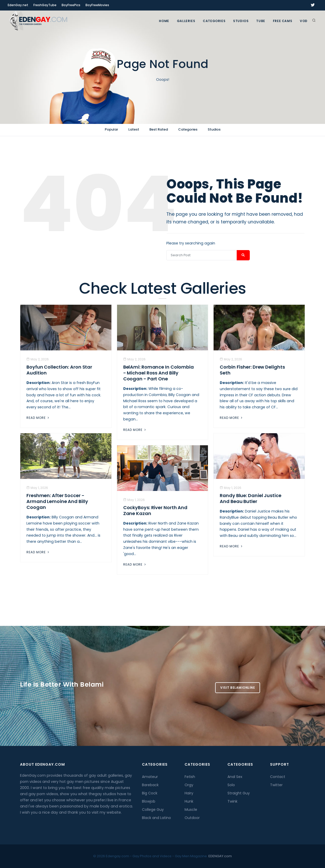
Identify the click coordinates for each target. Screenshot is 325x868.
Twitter (276, 785)
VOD (304, 21)
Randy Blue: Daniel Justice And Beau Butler (250, 498)
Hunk (189, 801)
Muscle (191, 810)
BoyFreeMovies (97, 5)
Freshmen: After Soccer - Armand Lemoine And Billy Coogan (57, 501)
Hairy (189, 793)
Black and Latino (156, 818)
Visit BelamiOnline (238, 688)
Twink (232, 801)
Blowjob (149, 801)
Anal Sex (235, 777)
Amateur (150, 777)
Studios (241, 21)
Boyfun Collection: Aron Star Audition (59, 370)
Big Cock (150, 793)
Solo (231, 785)
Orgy (189, 785)
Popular (111, 129)
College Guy (153, 810)
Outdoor (192, 818)
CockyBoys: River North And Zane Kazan (155, 510)
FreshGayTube (45, 5)
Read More (38, 418)
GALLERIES (186, 21)
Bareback (150, 785)
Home (164, 21)
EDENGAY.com (220, 856)
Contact (278, 777)
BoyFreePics (71, 5)
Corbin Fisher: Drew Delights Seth (252, 370)
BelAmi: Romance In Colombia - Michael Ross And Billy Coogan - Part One (159, 373)
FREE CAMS (283, 21)
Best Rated (159, 129)
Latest (134, 129)
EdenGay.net (18, 5)
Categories (214, 21)
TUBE (261, 21)
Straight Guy (239, 793)
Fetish (190, 777)
